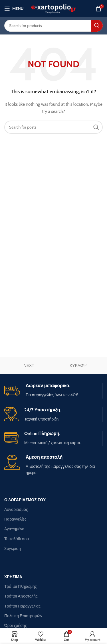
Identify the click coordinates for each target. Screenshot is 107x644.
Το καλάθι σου (17, 539)
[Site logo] (53, 8)
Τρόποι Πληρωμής (21, 586)
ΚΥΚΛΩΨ (78, 365)
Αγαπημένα (14, 529)
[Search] (53, 26)
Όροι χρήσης (16, 625)
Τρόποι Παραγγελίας (22, 606)
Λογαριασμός (16, 509)
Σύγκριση (13, 548)
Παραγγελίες (15, 519)
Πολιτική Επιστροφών (23, 616)
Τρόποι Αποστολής (21, 596)
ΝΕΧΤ (29, 365)
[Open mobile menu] (14, 9)
